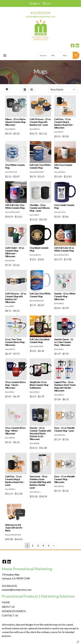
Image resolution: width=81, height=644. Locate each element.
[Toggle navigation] (5, 55)
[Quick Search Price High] (67, 55)
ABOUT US (8, 607)
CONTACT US (10, 615)
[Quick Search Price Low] (55, 55)
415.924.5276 (40, 13)
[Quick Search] (43, 55)
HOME (6, 602)
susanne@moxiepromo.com (41, 16)
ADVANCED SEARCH (14, 611)
